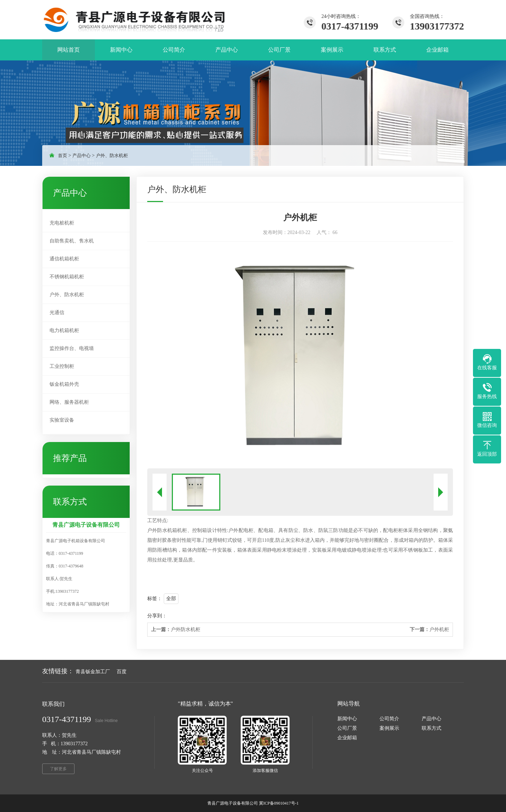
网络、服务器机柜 (69, 402)
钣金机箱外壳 (64, 384)
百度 (122, 672)
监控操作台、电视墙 (72, 348)
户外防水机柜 (176, 629)
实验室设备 (62, 420)
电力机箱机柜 (64, 330)
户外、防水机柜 (112, 155)
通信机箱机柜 (64, 259)
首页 (63, 155)
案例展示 (389, 728)
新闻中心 (347, 719)
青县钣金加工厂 (93, 672)
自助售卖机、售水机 (72, 241)
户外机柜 (429, 629)
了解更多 (58, 769)
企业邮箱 (347, 738)
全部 (171, 599)
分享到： (157, 616)
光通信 (57, 313)
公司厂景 (347, 728)
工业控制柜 (62, 366)
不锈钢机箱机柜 (67, 277)
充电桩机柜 (62, 223)
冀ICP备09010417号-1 (279, 803)
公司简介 (389, 719)
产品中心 (82, 155)
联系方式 (432, 728)
